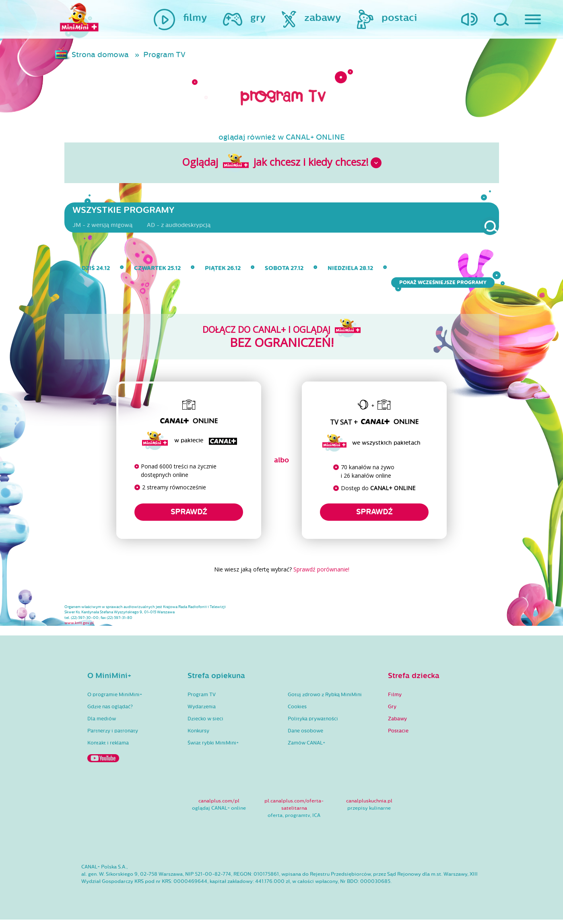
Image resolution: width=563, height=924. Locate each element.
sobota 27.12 (284, 271)
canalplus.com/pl (219, 805)
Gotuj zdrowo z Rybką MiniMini (325, 699)
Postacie (398, 735)
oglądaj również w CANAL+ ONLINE (282, 138)
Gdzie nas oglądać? (110, 711)
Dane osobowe (305, 735)
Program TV (165, 55)
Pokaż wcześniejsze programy (445, 285)
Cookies (297, 711)
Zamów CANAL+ (306, 747)
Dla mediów (102, 723)
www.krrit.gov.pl (79, 627)
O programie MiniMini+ (115, 699)
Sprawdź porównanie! (321, 572)
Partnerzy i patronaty (113, 735)
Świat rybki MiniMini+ (213, 747)
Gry (392, 711)
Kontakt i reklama (108, 747)
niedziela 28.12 (350, 271)
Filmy (395, 699)
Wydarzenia (202, 711)
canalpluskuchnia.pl (369, 805)
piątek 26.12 (223, 271)
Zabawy (397, 723)
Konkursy (198, 735)
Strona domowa (101, 55)
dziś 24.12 (96, 271)
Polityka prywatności (313, 723)
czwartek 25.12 (157, 271)
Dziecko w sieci (205, 723)
